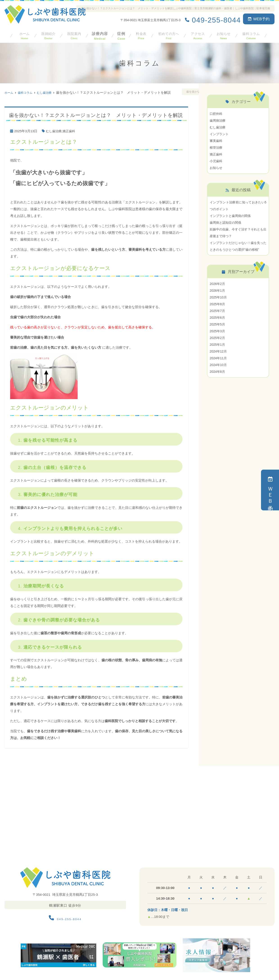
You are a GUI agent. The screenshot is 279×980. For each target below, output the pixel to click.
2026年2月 (218, 290)
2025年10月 (219, 304)
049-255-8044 (65, 917)
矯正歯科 (70, 131)
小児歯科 (216, 161)
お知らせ (223, 35)
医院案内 (73, 35)
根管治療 (216, 147)
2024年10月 (219, 372)
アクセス (198, 35)
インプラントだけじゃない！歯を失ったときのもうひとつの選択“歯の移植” (238, 249)
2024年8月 (218, 378)
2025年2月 (218, 344)
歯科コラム (251, 35)
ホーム (24, 35)
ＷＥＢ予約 (270, 490)
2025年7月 (218, 317)
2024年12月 (219, 358)
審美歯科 (216, 141)
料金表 (140, 35)
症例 (121, 35)
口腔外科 (216, 114)
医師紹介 (48, 35)
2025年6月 (218, 324)
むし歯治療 (54, 131)
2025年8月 (218, 311)
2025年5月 (218, 331)
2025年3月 (218, 338)
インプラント (220, 134)
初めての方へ (168, 35)
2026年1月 (218, 297)
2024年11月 (219, 365)
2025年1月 (218, 351)
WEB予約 (259, 19)
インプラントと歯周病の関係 (232, 216)
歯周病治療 (218, 120)
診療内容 (99, 35)
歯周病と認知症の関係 (227, 222)
